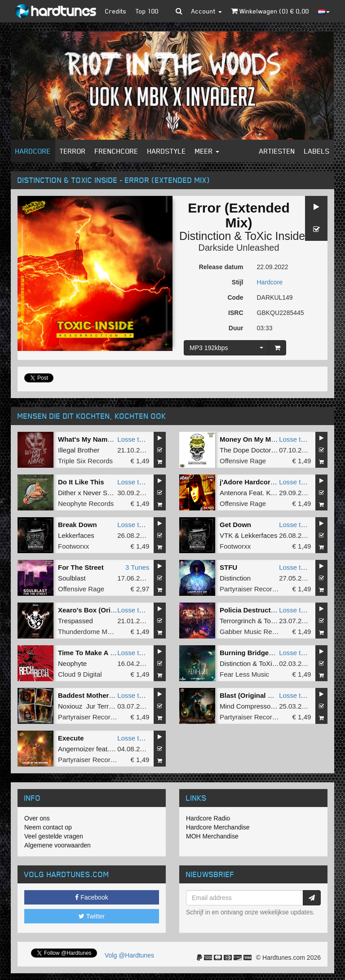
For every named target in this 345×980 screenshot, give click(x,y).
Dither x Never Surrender (95, 493)
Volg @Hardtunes (129, 955)
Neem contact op (48, 827)
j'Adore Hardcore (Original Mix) (269, 482)
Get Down (235, 525)
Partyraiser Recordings (254, 589)
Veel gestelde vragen (54, 836)
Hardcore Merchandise (218, 827)
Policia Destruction (250, 610)
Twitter (92, 916)
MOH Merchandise (212, 836)
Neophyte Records (86, 503)
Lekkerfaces (76, 535)
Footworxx (73, 546)
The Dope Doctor (245, 450)
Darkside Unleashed (239, 248)
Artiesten (277, 151)
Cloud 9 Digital (80, 674)
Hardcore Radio (208, 818)
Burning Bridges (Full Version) (268, 653)
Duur (236, 328)
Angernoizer (76, 749)
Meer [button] (207, 151)
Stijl (238, 282)
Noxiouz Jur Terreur (88, 706)
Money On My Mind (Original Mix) (273, 439)
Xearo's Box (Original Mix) (100, 610)
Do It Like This (81, 482)
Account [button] (207, 11)
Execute (71, 738)
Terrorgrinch (238, 621)
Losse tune (134, 439)
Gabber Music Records (254, 632)
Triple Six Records (85, 461)
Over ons (37, 818)
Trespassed (75, 621)
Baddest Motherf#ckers (95, 695)
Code (236, 297)
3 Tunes (137, 567)
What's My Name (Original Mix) (107, 439)
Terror (73, 151)
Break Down (77, 525)
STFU (228, 567)
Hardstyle (167, 151)
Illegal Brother (79, 450)
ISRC (236, 313)
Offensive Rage (243, 461)
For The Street (81, 567)
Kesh (274, 493)
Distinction (205, 236)
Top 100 (147, 11)
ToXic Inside (275, 236)
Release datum (221, 267)
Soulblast (72, 578)
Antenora (233, 493)
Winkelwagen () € (270, 11)
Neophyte (72, 663)
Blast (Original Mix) (250, 695)
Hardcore (33, 151)
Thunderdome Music (89, 632)
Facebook (91, 897)
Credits (116, 11)
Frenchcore (117, 151)
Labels (317, 151)
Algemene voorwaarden (57, 845)
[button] (179, 11)
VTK (226, 535)
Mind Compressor (246, 706)
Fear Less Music (244, 674)
